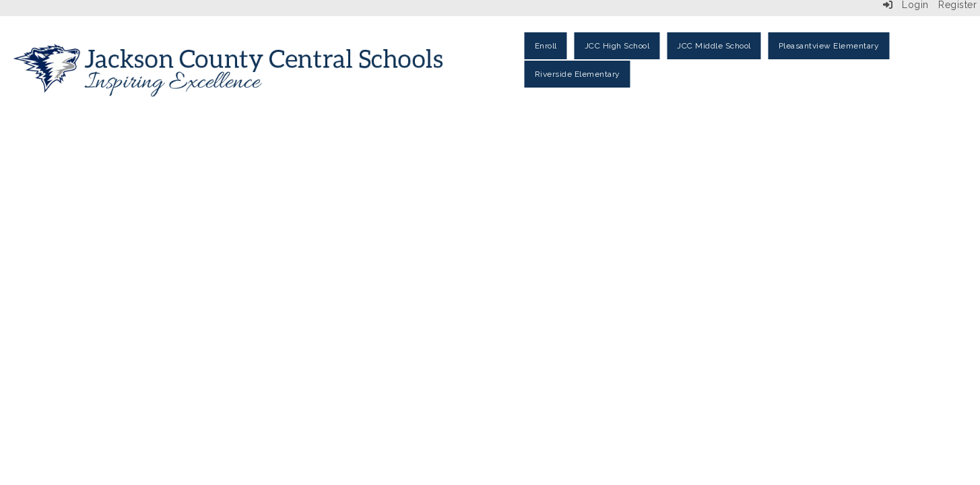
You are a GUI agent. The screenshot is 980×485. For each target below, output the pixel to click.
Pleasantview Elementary (829, 46)
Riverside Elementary (578, 74)
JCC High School (617, 46)
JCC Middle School (714, 46)
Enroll (546, 46)
